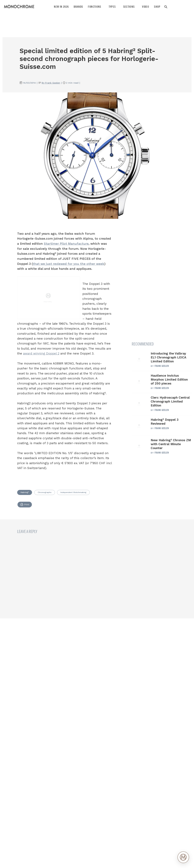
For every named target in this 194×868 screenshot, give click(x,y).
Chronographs (45, 492)
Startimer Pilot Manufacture (66, 244)
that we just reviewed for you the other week (68, 264)
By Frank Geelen (51, 83)
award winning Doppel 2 (41, 353)
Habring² (25, 492)
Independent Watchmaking (73, 492)
